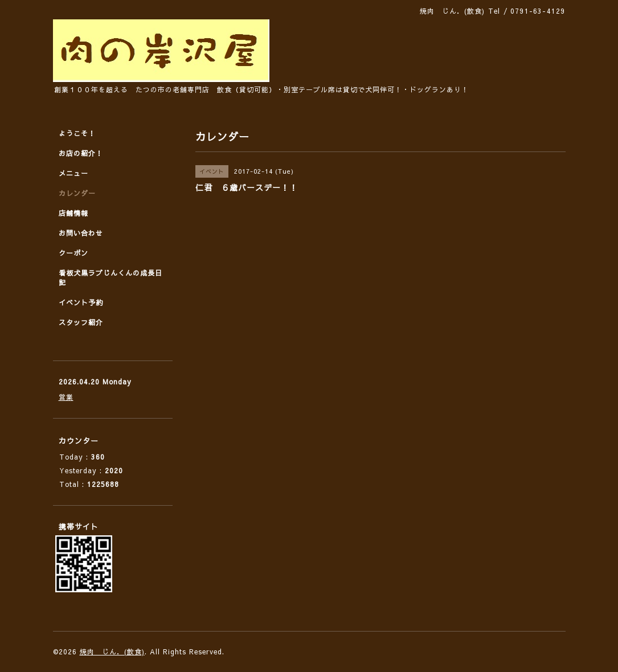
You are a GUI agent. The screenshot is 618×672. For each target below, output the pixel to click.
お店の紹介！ (81, 153)
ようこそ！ (77, 133)
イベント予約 (81, 302)
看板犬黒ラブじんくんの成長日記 (110, 278)
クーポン (73, 253)
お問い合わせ (81, 233)
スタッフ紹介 (81, 322)
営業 (66, 397)
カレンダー (77, 193)
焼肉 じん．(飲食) (112, 651)
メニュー (73, 173)
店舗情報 (73, 213)
